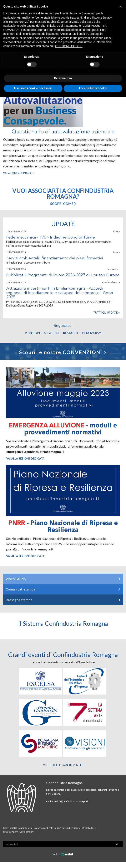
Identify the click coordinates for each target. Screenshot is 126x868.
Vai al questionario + (19, 173)
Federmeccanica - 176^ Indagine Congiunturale (51, 237)
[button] (121, 7)
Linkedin (32, 333)
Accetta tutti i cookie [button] (93, 88)
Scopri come (63, 204)
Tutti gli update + (107, 313)
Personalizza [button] (63, 78)
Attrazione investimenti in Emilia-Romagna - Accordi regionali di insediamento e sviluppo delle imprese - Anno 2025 (60, 293)
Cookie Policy (26, 832)
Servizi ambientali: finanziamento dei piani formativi (55, 258)
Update (63, 224)
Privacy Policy (10, 832)
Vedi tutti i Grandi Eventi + (63, 765)
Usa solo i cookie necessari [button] (33, 88)
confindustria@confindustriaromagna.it (67, 801)
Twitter (51, 333)
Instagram (92, 333)
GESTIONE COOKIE (69, 46)
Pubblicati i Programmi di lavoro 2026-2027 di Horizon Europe (63, 275)
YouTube (71, 333)
